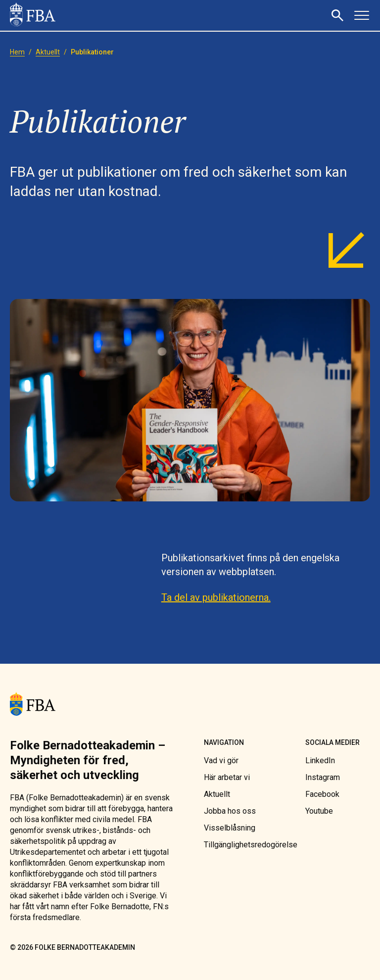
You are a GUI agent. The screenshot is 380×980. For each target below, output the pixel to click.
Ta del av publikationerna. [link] (216, 597)
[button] (339, 15)
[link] (33, 15)
